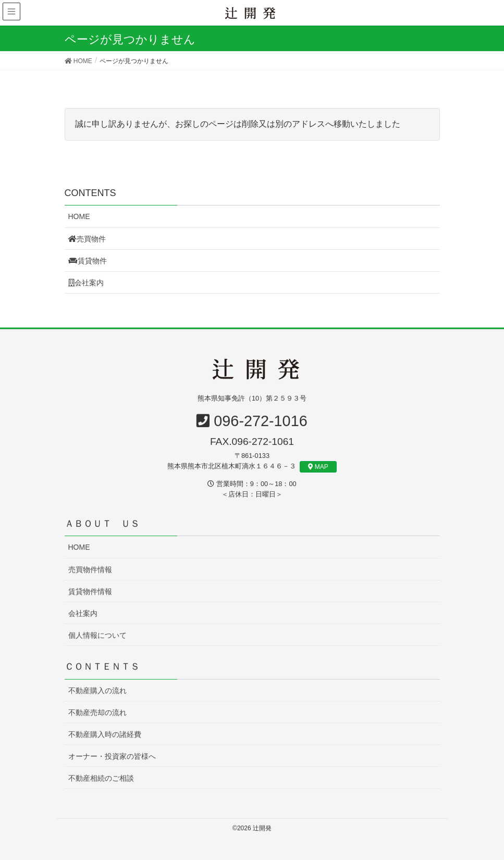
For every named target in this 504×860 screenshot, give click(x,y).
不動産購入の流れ (97, 691)
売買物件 (87, 239)
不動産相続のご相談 (101, 778)
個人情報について (97, 635)
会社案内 (86, 283)
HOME (79, 216)
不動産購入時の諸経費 (105, 734)
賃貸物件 (88, 261)
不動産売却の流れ (97, 712)
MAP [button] (318, 467)
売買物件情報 (90, 570)
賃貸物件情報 (90, 591)
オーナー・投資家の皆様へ (112, 756)
